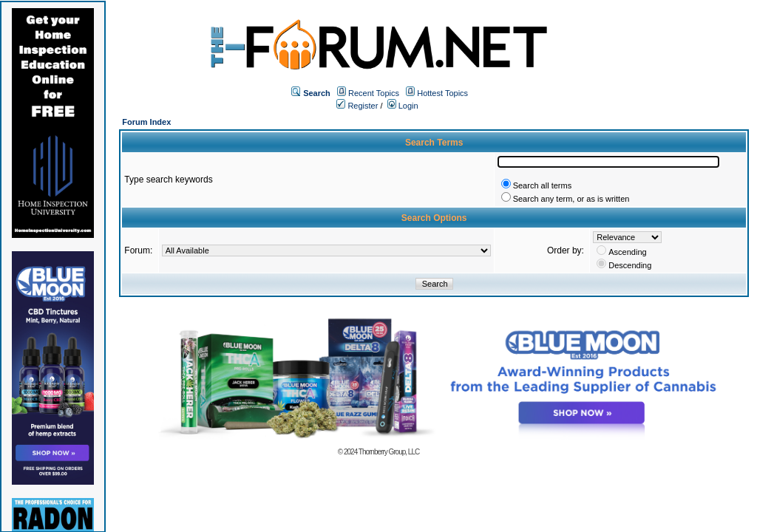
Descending (630, 265)
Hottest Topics (442, 93)
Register (357, 106)
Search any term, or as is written (571, 199)
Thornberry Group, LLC (389, 452)
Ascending (627, 252)
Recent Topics (374, 93)
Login (403, 106)
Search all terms (542, 185)
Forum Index (146, 122)
